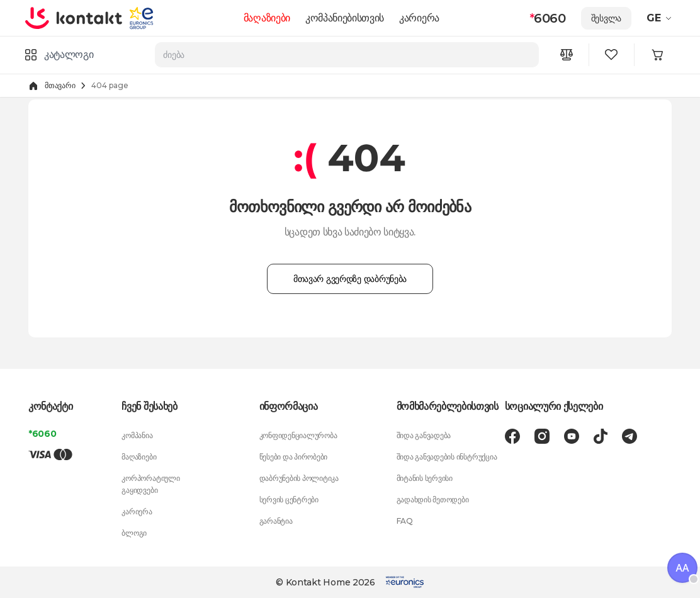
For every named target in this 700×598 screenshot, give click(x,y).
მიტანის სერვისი (425, 478)
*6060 (42, 434)
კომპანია (137, 435)
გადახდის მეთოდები (433, 499)
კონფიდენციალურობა (298, 435)
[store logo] (74, 18)
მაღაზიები (267, 18)
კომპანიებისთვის (345, 18)
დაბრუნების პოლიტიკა (299, 478)
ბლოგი (134, 533)
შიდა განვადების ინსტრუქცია (447, 457)
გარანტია (276, 521)
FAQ (405, 521)
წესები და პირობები (294, 457)
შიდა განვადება (424, 435)
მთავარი (60, 85)
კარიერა (419, 18)
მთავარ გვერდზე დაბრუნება (350, 279)
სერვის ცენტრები (289, 499)
